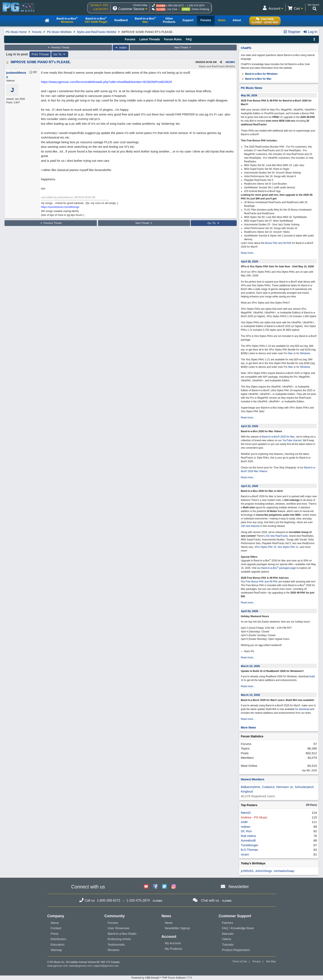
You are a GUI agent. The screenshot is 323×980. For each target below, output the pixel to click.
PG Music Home (16, 32)
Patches (227, 923)
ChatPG (246, 48)
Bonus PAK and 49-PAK (278, 243)
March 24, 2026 (250, 666)
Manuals (228, 934)
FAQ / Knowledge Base (238, 928)
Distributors (59, 939)
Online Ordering (201, 9)
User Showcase (119, 928)
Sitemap (56, 950)
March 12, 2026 (250, 695)
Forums (37, 32)
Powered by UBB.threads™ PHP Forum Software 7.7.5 (161, 978)
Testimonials (116, 945)
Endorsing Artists (119, 939)
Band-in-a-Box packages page (279, 568)
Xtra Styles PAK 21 (288, 547)
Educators (58, 945)
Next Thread (183, 48)
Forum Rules (173, 39)
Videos (227, 939)
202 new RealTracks (277, 536)
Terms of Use (240, 961)
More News (248, 727)
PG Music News (252, 88)
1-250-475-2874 (196, 6)
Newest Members (253, 779)
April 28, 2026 (249, 261)
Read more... (248, 253)
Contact (56, 928)
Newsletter (239, 886)
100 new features (250, 526)
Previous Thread (58, 48)
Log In (310, 32)
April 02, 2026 (249, 611)
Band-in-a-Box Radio (122, 934)
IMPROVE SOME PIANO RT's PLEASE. (41, 62)
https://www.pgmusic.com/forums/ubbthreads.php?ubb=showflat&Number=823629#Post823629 (106, 82)
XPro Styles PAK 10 (265, 547)
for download (302, 709)
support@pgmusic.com (106, 966)
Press (55, 934)
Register (292, 32)
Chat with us (210, 900)
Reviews (114, 950)
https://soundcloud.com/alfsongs (60, 207)
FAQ (189, 39)
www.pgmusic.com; (58, 966)
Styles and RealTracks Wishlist (97, 32)
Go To (60, 54)
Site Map (271, 961)
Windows (305, 353)
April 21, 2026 (249, 486)
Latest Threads (150, 39)
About (55, 923)
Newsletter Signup (177, 928)
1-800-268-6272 (175, 6)
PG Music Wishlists (59, 32)
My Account (173, 943)
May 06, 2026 (249, 95)
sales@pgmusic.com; (81, 966)
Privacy (256, 961)
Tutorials (228, 945)
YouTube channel (292, 440)
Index (121, 48)
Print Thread (40, 54)
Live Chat (172, 9)
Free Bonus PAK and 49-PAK (262, 582)
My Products (173, 949)
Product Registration (236, 950)
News (169, 923)
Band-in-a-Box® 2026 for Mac (278, 437)
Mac (291, 353)
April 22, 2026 (249, 426)
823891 (231, 62)
